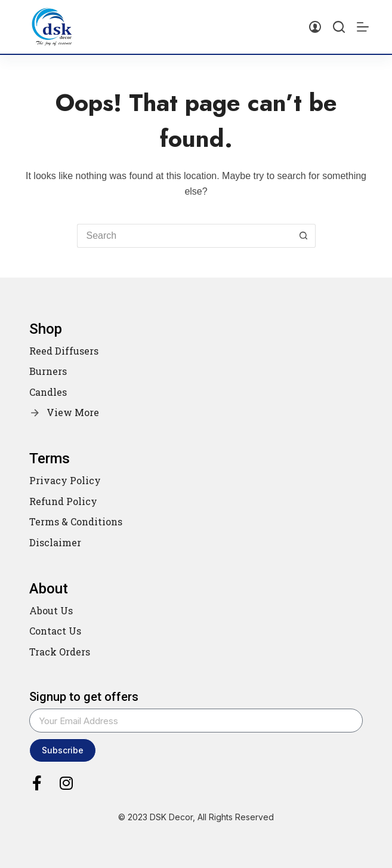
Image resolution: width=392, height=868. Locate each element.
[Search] (339, 27)
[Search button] (304, 236)
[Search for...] (184, 236)
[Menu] (363, 27)
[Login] (315, 27)
